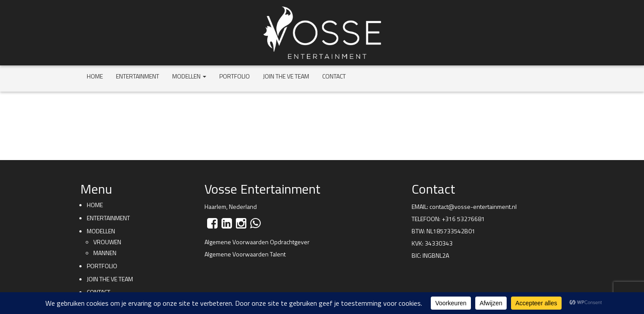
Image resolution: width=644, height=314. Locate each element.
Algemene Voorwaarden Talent (245, 254)
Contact (334, 76)
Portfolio (235, 76)
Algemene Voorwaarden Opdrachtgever (257, 242)
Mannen (105, 253)
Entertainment (138, 76)
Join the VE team (286, 76)
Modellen (189, 76)
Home (95, 76)
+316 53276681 (463, 219)
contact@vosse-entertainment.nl (473, 206)
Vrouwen (107, 242)
